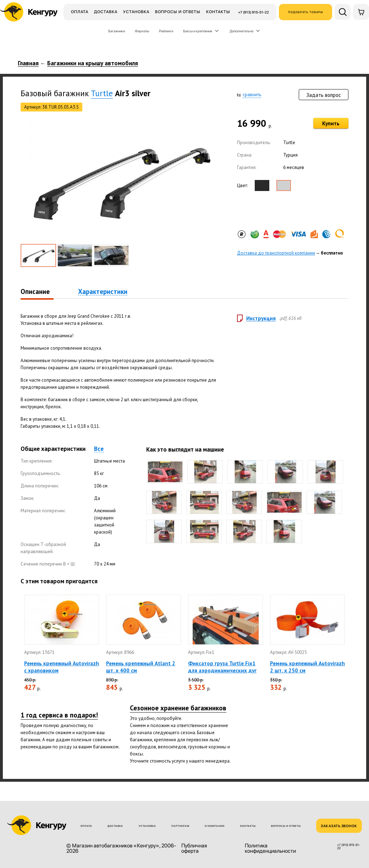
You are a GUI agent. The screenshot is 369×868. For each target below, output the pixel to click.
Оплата (80, 12)
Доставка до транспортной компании (276, 253)
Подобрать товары (306, 12)
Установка (136, 12)
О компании (215, 826)
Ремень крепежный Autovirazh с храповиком (62, 667)
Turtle (102, 93)
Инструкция (261, 318)
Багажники (117, 31)
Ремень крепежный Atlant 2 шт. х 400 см (141, 667)
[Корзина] (361, 12)
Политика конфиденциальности (270, 848)
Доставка (106, 12)
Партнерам (180, 826)
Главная (28, 64)
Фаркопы (142, 31)
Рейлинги (166, 31)
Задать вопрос (324, 95)
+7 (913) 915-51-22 (254, 12)
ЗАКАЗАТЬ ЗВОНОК (339, 826)
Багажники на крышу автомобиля (93, 64)
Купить (331, 123)
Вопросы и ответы (178, 12)
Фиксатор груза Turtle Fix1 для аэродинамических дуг (222, 667)
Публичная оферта (194, 848)
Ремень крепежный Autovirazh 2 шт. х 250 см (307, 667)
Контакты (218, 12)
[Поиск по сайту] (343, 12)
